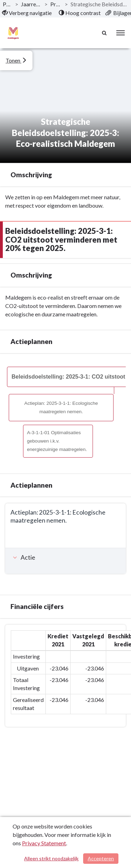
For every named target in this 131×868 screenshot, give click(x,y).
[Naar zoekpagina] (105, 33)
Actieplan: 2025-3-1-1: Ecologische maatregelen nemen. (61, 407)
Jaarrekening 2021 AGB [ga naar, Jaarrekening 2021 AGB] (31, 4)
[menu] (121, 33)
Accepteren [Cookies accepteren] (101, 858)
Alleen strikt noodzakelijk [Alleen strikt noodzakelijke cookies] (51, 858)
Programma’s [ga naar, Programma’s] (56, 4)
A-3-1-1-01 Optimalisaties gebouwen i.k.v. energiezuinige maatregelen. (57, 441)
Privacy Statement (44, 843)
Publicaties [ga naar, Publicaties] (8, 4)
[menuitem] (27, 13)
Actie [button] (23, 557)
